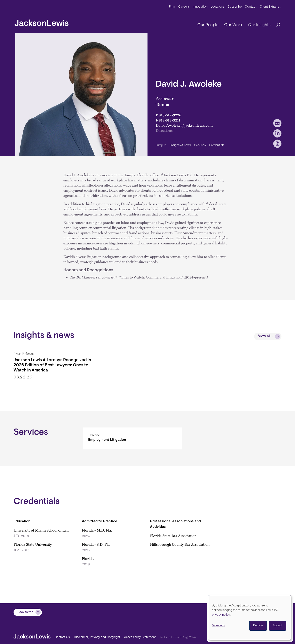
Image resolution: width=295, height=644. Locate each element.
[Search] (276, 25)
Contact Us (62, 637)
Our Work (233, 25)
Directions (164, 130)
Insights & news (181, 145)
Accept (278, 626)
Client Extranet (270, 7)
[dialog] (250, 618)
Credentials (217, 145)
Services (200, 145)
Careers (184, 7)
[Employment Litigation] (133, 444)
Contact (251, 7)
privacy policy (221, 615)
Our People (208, 25)
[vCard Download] (277, 123)
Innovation (200, 7)
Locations (218, 7)
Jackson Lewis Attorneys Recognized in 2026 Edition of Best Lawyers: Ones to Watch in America (52, 365)
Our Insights (259, 25)
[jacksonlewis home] (42, 22)
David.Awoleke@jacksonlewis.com (184, 125)
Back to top (26, 612)
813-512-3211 (170, 120)
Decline (258, 626)
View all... (266, 336)
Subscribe (235, 7)
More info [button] (218, 626)
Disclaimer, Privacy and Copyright (97, 637)
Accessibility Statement (140, 637)
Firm (172, 7)
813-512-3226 (170, 115)
